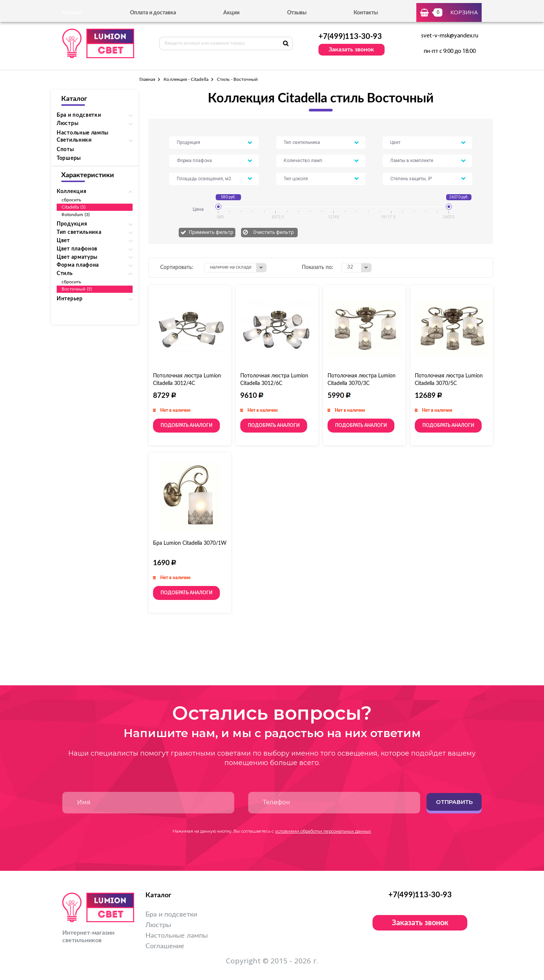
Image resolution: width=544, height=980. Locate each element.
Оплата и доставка (153, 13)
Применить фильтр (211, 232)
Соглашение (165, 946)
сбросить (71, 200)
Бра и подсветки (171, 915)
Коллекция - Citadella (186, 79)
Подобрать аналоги (186, 425)
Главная (147, 79)
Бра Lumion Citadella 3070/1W (190, 543)
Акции (231, 13)
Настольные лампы (83, 133)
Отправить (454, 802)
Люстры (158, 925)
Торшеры (69, 158)
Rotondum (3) (76, 215)
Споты (65, 150)
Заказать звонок (351, 49)
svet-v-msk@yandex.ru (450, 36)
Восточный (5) (77, 289)
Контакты (366, 13)
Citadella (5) (73, 207)
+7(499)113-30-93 (350, 37)
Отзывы (297, 13)
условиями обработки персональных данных (323, 831)
